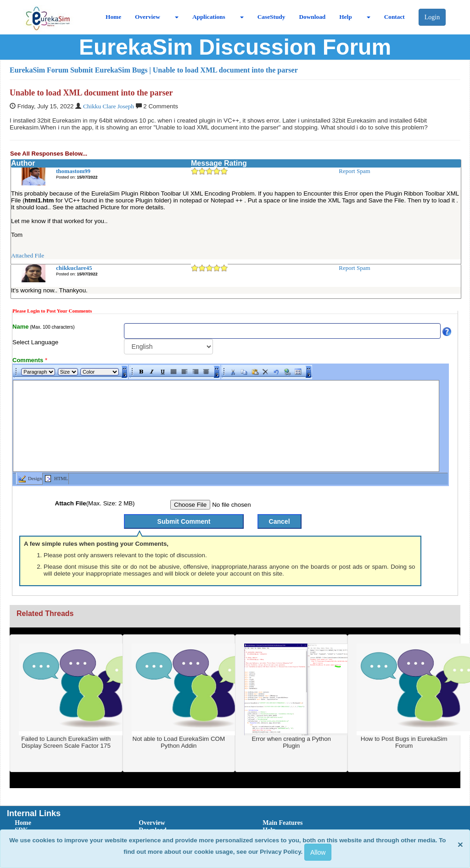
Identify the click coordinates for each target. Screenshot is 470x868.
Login (432, 17)
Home (113, 17)
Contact (394, 17)
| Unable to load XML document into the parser (224, 70)
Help (345, 17)
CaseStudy (271, 17)
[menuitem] (67, 823)
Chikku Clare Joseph (109, 106)
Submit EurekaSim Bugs (109, 70)
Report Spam (354, 171)
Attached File (28, 255)
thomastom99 (73, 171)
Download (312, 17)
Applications (209, 17)
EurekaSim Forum (39, 70)
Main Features (283, 823)
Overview (148, 17)
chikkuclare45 (74, 268)
